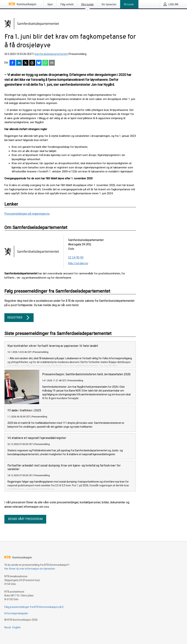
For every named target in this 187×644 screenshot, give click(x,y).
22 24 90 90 (76, 258)
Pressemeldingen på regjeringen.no (27, 214)
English (17, 633)
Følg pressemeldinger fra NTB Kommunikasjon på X (34, 613)
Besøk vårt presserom (25, 525)
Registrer (19, 318)
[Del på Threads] (32, 63)
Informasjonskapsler (16, 619)
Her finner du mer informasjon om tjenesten (30, 574)
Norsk (8, 633)
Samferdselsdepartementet (51, 54)
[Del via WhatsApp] (45, 63)
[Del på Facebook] (12, 63)
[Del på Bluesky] (39, 63)
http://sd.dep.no (78, 263)
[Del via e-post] (52, 63)
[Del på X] (26, 63)
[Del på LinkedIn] (19, 63)
